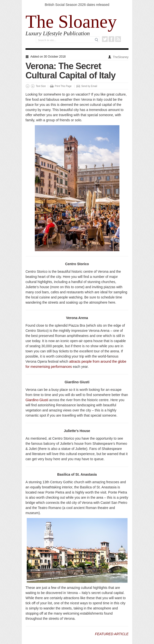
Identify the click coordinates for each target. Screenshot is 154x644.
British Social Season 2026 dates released (77, 5)
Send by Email (89, 86)
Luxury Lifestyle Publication (58, 33)
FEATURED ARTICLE (112, 634)
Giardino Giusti (37, 400)
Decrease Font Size (28, 86)
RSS (118, 39)
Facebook (111, 39)
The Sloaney (71, 22)
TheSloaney (121, 57)
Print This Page (63, 86)
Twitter (105, 39)
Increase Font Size (33, 86)
